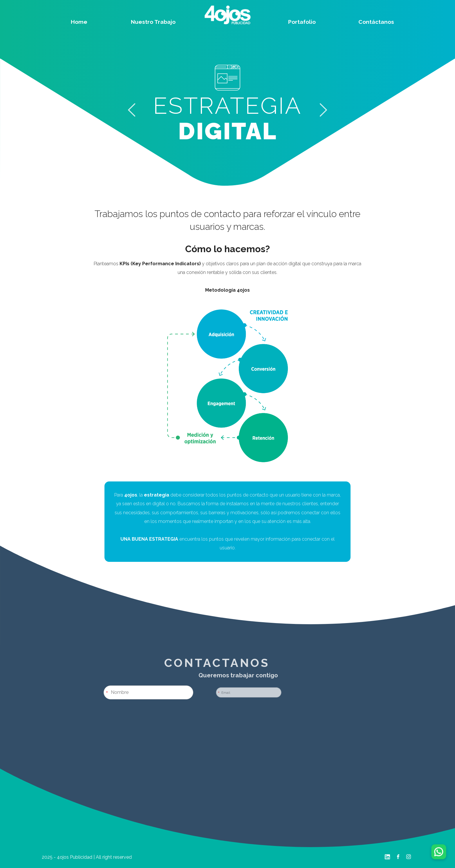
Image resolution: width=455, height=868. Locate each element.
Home (79, 22)
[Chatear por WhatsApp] (439, 852)
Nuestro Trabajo (153, 22)
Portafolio (302, 22)
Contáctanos (376, 22)
